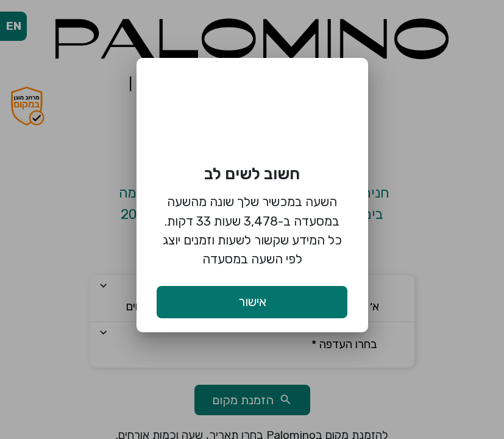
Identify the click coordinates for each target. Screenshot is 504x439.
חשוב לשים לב (252, 174)
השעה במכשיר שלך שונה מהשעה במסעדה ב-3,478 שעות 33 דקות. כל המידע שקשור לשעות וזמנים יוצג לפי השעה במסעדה (252, 230)
